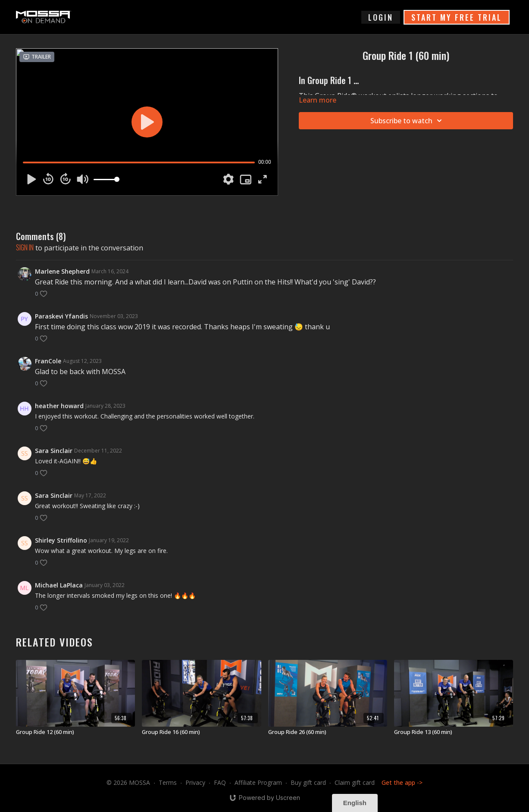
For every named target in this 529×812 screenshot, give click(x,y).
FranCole (48, 361)
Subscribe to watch (407, 121)
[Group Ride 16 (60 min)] (201, 732)
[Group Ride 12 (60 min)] (75, 732)
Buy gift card (308, 782)
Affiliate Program (258, 782)
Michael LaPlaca (59, 585)
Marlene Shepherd (62, 271)
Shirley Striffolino (61, 540)
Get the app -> (402, 782)
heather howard (59, 406)
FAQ (220, 782)
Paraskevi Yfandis (61, 316)
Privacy (195, 782)
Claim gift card (355, 782)
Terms (168, 782)
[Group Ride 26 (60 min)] (328, 732)
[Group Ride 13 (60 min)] (454, 732)
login (381, 17)
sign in (25, 247)
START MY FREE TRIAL (457, 17)
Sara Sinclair (54, 451)
